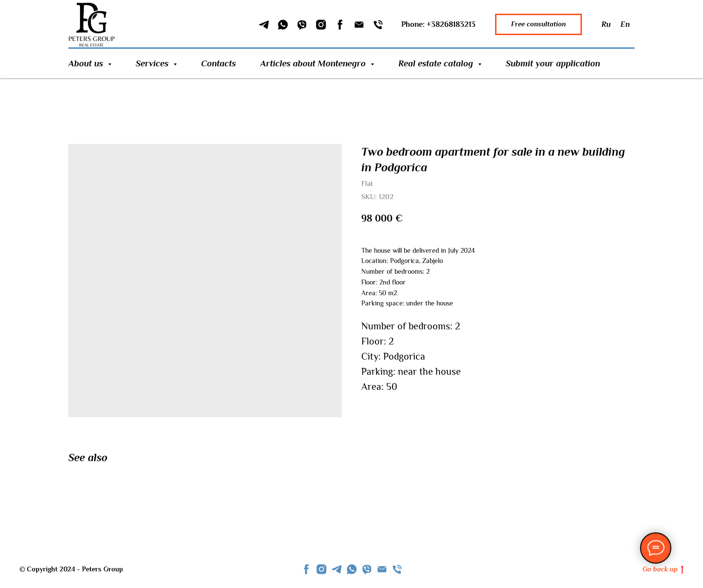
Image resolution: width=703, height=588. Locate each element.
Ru (606, 24)
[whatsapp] (352, 569)
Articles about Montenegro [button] (314, 63)
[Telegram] (264, 25)
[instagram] (321, 569)
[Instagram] (321, 25)
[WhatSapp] (283, 25)
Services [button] (153, 63)
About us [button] (87, 63)
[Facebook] (340, 25)
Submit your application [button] (553, 63)
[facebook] (306, 569)
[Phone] (378, 25)
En (625, 24)
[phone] (397, 569)
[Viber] (302, 25)
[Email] (359, 25)
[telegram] (337, 569)
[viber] (367, 569)
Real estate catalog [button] (437, 63)
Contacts (218, 63)
